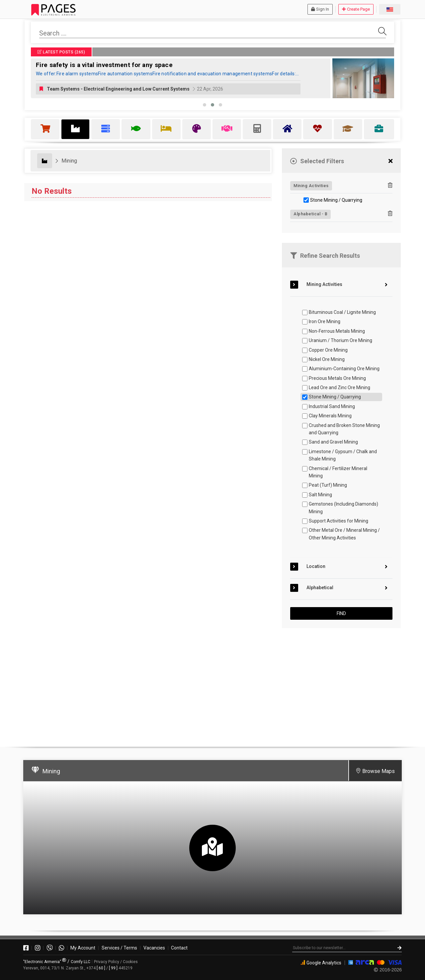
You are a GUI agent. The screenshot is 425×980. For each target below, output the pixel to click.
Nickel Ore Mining (327, 359)
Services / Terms (119, 948)
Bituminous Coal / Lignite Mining (342, 312)
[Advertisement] (341, 684)
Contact (179, 948)
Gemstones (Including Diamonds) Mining (343, 508)
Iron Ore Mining (325, 321)
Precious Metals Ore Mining (337, 378)
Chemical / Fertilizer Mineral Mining (338, 472)
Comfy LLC (81, 962)
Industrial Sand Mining (332, 406)
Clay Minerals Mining (330, 416)
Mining (69, 161)
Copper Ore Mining (328, 350)
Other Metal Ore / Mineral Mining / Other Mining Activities (344, 534)
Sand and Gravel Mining (333, 442)
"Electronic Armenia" (45, 962)
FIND (341, 613)
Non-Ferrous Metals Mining (337, 331)
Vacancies (154, 948)
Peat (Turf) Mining (328, 485)
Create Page (356, 9)
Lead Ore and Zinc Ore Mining (340, 387)
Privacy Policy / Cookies (116, 962)
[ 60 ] (101, 968)
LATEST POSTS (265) (61, 52)
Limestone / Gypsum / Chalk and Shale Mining (343, 455)
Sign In (320, 9)
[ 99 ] (113, 968)
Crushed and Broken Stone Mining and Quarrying (344, 429)
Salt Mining (320, 495)
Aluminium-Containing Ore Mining (344, 369)
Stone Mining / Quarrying (336, 200)
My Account (83, 948)
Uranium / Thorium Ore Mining (340, 340)
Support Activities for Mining (339, 521)
